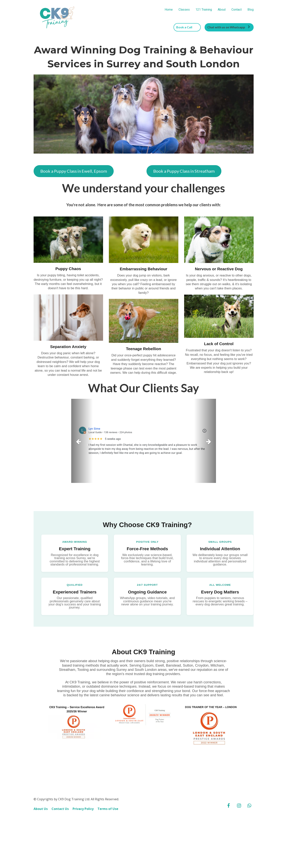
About (222, 10)
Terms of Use (108, 823)
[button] (82, 441)
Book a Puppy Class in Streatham (184, 171)
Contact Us (60, 823)
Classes (184, 10)
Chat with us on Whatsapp (229, 27)
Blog (251, 10)
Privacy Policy (83, 823)
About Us (41, 823)
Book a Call (187, 27)
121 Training (204, 10)
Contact (237, 10)
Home (169, 10)
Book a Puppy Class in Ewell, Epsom (74, 171)
